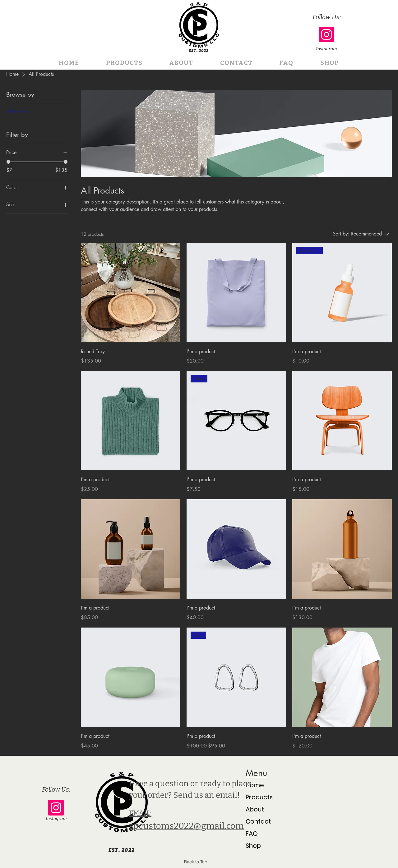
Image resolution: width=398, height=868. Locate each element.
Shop (253, 846)
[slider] (8, 162)
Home (255, 785)
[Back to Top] (196, 862)
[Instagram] (326, 34)
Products (259, 797)
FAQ (252, 834)
